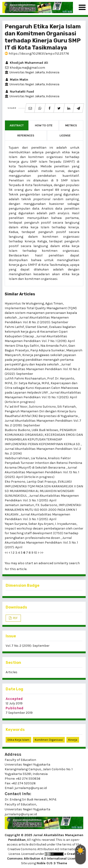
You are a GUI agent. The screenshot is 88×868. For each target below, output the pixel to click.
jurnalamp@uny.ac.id (21, 814)
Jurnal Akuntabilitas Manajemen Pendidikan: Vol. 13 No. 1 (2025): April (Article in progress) (43, 397)
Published (15, 708)
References (26, 135)
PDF (15, 618)
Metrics (71, 125)
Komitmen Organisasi (49, 740)
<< (6, 553)
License (65, 135)
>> (42, 553)
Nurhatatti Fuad (19, 92)
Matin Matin (16, 80)
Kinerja (73, 740)
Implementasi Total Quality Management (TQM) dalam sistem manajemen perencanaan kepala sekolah (41, 313)
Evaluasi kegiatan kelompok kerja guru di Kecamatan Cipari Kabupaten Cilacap (40, 332)
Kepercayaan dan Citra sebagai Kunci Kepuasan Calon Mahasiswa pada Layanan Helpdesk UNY (41, 388)
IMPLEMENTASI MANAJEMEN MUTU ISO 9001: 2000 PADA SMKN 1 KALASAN (43, 510)
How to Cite (44, 125)
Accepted (14, 699)
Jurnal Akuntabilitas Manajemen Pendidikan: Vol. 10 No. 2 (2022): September (42, 369)
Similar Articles (20, 294)
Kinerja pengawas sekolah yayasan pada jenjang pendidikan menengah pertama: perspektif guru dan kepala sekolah (40, 360)
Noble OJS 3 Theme (52, 863)
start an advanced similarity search (52, 563)
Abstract (17, 125)
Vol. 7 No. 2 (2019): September (28, 646)
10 (36, 553)
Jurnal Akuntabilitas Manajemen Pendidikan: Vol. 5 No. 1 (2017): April (41, 543)
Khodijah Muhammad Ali (26, 63)
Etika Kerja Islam (18, 740)
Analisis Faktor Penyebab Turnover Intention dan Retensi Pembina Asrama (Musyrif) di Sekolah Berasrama (43, 463)
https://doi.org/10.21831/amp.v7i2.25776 (37, 54)
